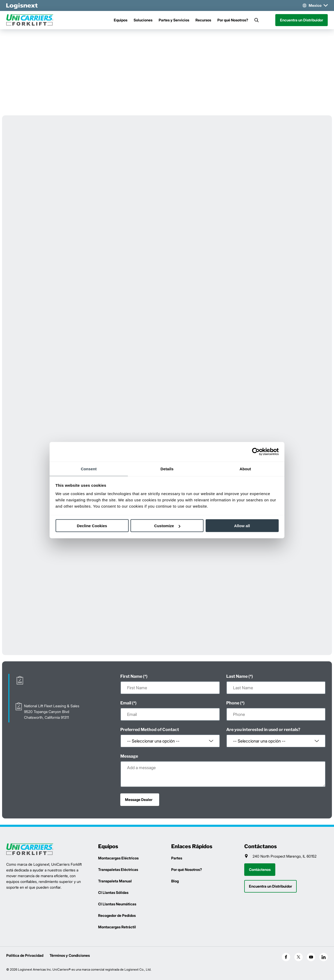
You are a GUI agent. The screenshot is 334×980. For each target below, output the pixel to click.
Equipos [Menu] (121, 20)
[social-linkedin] (324, 957)
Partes (177, 858)
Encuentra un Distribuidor (302, 20)
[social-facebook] (286, 957)
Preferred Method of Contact (150, 730)
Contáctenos (260, 869)
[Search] (257, 20)
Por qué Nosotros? (233, 20)
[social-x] (299, 957)
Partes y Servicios (174, 20)
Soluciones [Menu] (143, 20)
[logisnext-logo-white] (22, 5)
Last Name (237, 676)
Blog (175, 881)
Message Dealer (139, 800)
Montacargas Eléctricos (118, 858)
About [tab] (245, 469)
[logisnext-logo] (30, 849)
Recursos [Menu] (203, 20)
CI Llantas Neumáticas (117, 904)
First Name (131, 676)
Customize (167, 526)
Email (126, 703)
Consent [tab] (89, 469)
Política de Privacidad (25, 955)
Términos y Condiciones (70, 955)
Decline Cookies (92, 526)
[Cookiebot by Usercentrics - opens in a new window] (256, 452)
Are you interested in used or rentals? (263, 730)
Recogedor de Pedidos (117, 915)
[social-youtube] (311, 957)
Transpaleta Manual (115, 881)
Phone (233, 703)
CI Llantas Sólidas (113, 892)
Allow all (242, 526)
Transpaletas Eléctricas (118, 869)
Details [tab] (167, 469)
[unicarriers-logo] (30, 20)
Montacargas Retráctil (117, 927)
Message (129, 756)
